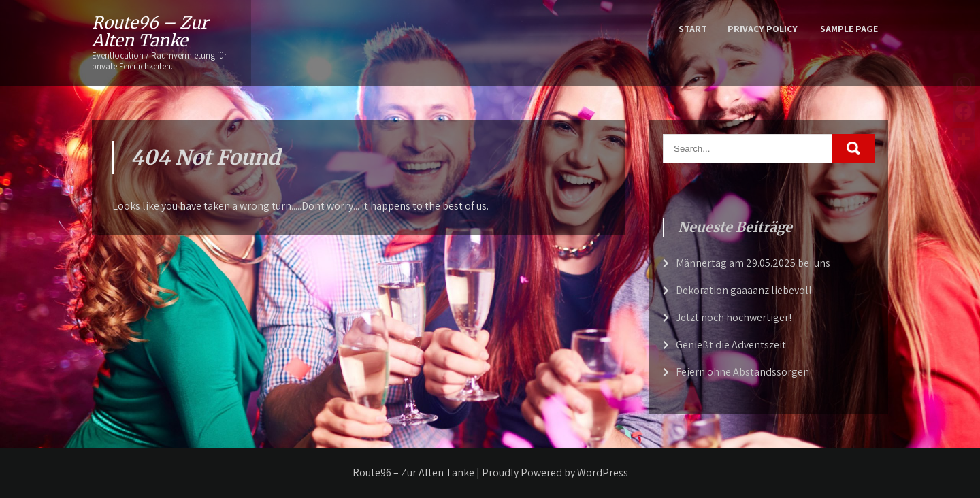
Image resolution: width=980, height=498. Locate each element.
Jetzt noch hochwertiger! (734, 317)
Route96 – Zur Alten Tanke (150, 32)
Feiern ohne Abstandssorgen (742, 372)
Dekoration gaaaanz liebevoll (744, 290)
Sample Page (849, 29)
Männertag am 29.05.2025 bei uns (753, 263)
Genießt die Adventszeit (731, 345)
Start (693, 29)
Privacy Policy (763, 29)
